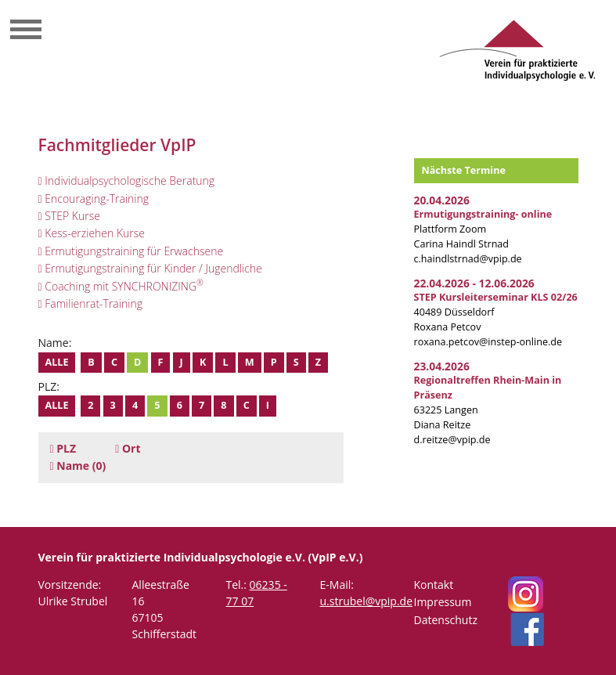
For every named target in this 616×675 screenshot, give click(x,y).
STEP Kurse (69, 216)
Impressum (443, 602)
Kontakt (434, 585)
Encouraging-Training (94, 199)
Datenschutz (446, 620)
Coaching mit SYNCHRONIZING (121, 286)
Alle (57, 362)
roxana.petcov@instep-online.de (488, 342)
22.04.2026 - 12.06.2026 (474, 283)
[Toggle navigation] (26, 31)
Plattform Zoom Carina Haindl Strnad (483, 229)
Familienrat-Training (90, 303)
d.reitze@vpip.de (452, 440)
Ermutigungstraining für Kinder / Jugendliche (150, 268)
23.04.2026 (442, 366)
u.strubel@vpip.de (367, 601)
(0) (78, 466)
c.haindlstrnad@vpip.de (468, 259)
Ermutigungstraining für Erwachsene (131, 251)
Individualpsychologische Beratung (127, 180)
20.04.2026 (442, 200)
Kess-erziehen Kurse (92, 233)
